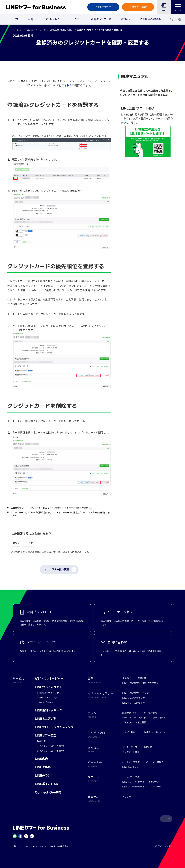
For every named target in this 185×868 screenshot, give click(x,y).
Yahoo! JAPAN (38, 846)
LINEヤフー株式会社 (59, 846)
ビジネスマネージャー (49, 679)
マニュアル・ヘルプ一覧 (34, 30)
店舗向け (142, 678)
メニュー (178, 7)
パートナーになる (155, 762)
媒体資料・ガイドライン (156, 732)
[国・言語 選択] (180, 19)
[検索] (171, 19)
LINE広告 (41, 759)
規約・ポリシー (20, 846)
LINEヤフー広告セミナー (135, 703)
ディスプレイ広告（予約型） (51, 751)
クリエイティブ (160, 718)
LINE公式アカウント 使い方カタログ (140, 683)
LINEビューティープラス (49, 693)
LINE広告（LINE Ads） (62, 30)
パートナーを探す (131, 762)
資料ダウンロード (101, 19)
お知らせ (126, 19)
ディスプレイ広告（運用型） (51, 746)
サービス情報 (150, 713)
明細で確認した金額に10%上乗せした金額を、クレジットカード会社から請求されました (147, 93)
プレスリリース (130, 747)
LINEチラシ (43, 776)
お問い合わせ (103, 7)
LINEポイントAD (47, 784)
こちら (65, 85)
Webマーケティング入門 (134, 718)
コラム (78, 19)
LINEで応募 (43, 767)
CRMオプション (45, 702)
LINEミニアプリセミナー (135, 698)
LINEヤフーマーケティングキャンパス (141, 782)
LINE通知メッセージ (49, 710)
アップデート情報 (131, 752)
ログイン (164, 11)
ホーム (16, 30)
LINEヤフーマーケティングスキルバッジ (142, 787)
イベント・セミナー (54, 19)
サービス (13, 19)
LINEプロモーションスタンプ (54, 727)
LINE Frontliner (131, 767)
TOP (168, 819)
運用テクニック (130, 713)
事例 (30, 19)
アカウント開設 (138, 7)
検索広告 (41, 741)
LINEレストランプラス (48, 698)
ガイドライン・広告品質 (134, 722)
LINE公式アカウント (49, 687)
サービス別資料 (130, 732)
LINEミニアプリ (46, 719)
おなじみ (127, 797)
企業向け (127, 678)
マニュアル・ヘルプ (132, 777)
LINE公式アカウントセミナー (137, 693)
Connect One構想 (48, 792)
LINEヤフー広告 (46, 735)
